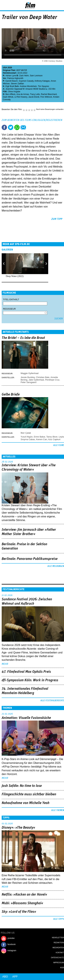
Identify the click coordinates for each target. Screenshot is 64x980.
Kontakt (60, 953)
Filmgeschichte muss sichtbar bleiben (29, 794)
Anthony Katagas (42, 81)
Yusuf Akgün (27, 437)
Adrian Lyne (11, 76)
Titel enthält (11, 299)
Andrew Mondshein (28, 86)
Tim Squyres (43, 86)
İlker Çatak (26, 433)
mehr (5, 664)
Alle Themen (58, 810)
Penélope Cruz (52, 380)
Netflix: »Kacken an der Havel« (24, 895)
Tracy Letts (35, 94)
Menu (4, 5)
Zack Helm (24, 76)
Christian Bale (43, 377)
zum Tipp (57, 219)
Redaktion (59, 943)
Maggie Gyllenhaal (30, 373)
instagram (12, 951)
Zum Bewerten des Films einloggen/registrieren (32, 120)
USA (5, 68)
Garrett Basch (11, 81)
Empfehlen (23, 127)
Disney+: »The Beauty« (18, 828)
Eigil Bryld (10, 86)
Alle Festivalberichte (52, 701)
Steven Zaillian (17, 84)
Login (53, 6)
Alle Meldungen (56, 566)
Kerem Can (42, 439)
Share (17, 127)
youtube (11, 938)
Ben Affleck (10, 94)
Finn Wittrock (46, 97)
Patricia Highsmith (15, 78)
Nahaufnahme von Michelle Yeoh (26, 803)
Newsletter (58, 938)
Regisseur (9, 309)
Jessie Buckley (28, 377)
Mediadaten (58, 948)
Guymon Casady (26, 81)
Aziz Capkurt (54, 439)
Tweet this (11, 127)
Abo (5, 977)
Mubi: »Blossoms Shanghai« (22, 903)
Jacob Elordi (34, 97)
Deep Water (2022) (15, 276)
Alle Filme (59, 445)
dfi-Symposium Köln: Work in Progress (30, 680)
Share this (4, 127)
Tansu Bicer (52, 437)
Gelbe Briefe (11, 394)
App (15, 977)
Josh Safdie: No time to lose (22, 786)
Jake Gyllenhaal (36, 380)
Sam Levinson (36, 76)
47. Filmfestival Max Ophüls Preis (26, 672)
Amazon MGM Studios (35, 89)
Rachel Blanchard (49, 94)
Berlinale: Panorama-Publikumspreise (30, 559)
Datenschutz (57, 958)
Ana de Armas (23, 94)
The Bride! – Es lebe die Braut (23, 338)
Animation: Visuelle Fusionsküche (26, 718)
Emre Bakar (40, 437)
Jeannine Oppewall (14, 89)
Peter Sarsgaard (29, 382)
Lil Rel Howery (21, 97)
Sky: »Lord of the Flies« (19, 912)
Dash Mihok (8, 97)
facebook (12, 944)
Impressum (59, 963)
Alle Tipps (59, 919)
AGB (62, 968)
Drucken (30, 127)
